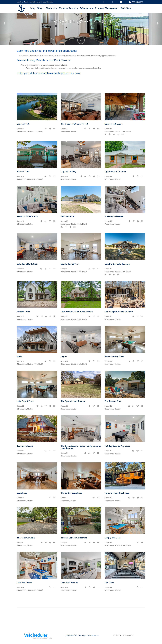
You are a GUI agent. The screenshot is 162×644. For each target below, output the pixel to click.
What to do (86, 8)
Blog (40, 8)
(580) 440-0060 (136, 2)
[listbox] (81, 23)
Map (33, 8)
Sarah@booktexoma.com (89, 635)
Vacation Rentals (68, 8)
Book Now (126, 8)
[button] (4, 23)
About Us (50, 8)
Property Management (107, 8)
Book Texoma (62, 60)
